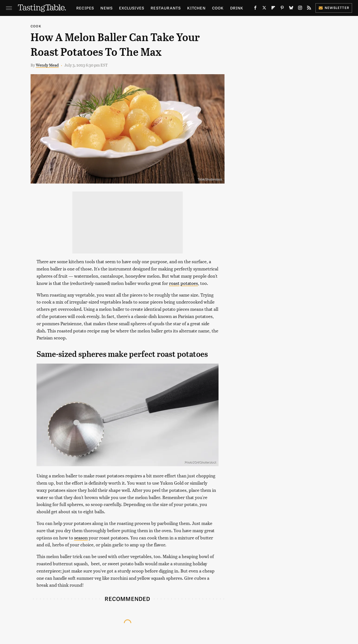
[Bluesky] (291, 9)
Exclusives (132, 8)
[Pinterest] (282, 9)
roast (174, 283)
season (81, 538)
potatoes (189, 283)
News (107, 8)
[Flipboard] (273, 9)
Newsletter (334, 8)
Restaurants (166, 8)
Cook (218, 8)
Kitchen (196, 8)
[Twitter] (264, 9)
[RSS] (309, 9)
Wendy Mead (47, 65)
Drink (237, 8)
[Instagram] (300, 9)
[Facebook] (255, 9)
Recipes (85, 8)
